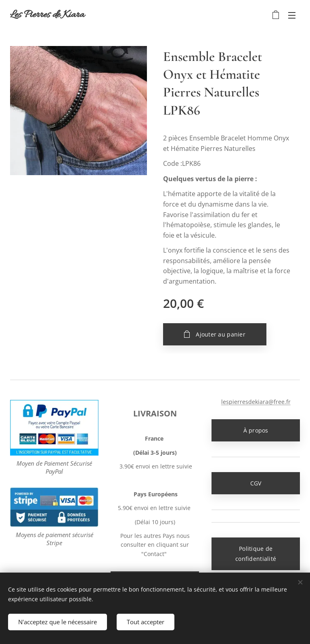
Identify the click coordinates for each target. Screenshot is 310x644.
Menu (292, 15)
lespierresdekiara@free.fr (256, 402)
